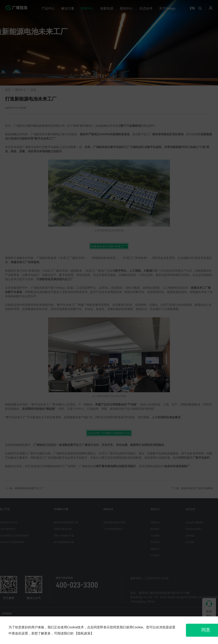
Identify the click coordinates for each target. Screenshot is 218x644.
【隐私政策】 (84, 633)
